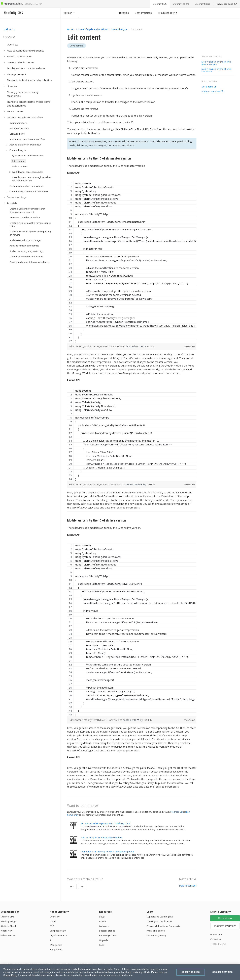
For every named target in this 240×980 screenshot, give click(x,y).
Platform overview (212, 92)
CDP (52, 926)
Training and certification (159, 921)
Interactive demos (156, 931)
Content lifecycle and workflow (92, 29)
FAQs (102, 945)
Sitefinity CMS (7, 917)
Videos (103, 921)
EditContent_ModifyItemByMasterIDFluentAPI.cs (97, 484)
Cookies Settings (222, 972)
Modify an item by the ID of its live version (216, 70)
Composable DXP (59, 931)
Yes (72, 887)
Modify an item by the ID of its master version (216, 63)
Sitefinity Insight (9, 921)
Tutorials (124, 13)
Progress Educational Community (163, 926)
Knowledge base (108, 935)
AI (51, 940)
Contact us (216, 939)
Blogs (102, 917)
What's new (6, 931)
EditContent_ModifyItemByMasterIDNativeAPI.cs (98, 346)
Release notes (8, 935)
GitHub (151, 346)
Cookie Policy (10, 975)
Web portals (56, 945)
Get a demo (209, 87)
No (82, 887)
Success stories (107, 931)
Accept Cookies (191, 972)
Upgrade (104, 940)
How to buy (216, 935)
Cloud (53, 921)
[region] (132, 262)
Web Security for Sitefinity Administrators (101, 838)
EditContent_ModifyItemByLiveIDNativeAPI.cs (96, 720)
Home (70, 29)
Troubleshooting (167, 13)
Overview (55, 917)
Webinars (104, 926)
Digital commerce (58, 935)
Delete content (188, 886)
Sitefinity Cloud (8, 926)
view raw (190, 346)
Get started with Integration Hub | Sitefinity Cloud (106, 823)
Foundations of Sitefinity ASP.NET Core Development (107, 852)
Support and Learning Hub (160, 917)
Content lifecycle (119, 29)
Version (69, 13)
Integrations (56, 950)
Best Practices (143, 13)
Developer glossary (157, 935)
